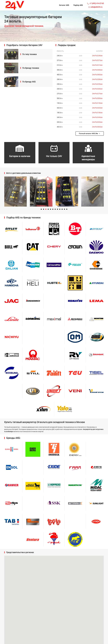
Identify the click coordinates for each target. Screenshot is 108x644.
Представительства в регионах (20, 552)
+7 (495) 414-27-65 (95, 3)
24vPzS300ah (97, 70)
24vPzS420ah (97, 108)
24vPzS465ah (97, 127)
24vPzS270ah (97, 94)
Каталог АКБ (64, 5)
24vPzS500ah (97, 98)
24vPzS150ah (97, 103)
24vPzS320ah (97, 122)
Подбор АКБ (78, 5)
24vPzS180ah (97, 113)
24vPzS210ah (97, 65)
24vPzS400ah (97, 75)
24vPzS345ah (97, 117)
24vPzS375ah (97, 60)
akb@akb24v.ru (95, 7)
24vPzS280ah (97, 79)
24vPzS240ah (97, 56)
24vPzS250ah (97, 84)
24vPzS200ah (97, 89)
